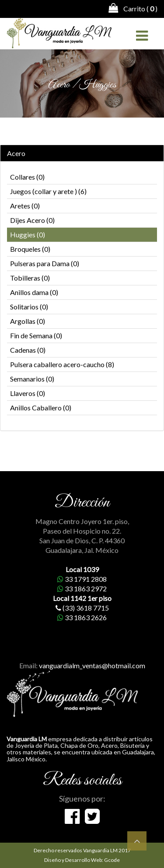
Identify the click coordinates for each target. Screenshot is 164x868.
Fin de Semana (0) (36, 335)
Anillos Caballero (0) (41, 408)
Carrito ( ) (133, 8)
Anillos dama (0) (34, 292)
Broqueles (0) (30, 249)
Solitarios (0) (29, 307)
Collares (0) (27, 177)
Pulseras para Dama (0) (45, 263)
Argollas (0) (28, 321)
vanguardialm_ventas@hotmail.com (92, 665)
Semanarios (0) (32, 379)
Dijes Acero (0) (32, 220)
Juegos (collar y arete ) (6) (48, 191)
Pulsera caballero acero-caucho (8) (62, 364)
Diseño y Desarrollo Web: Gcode (82, 860)
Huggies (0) (28, 234)
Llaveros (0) (28, 393)
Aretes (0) (25, 206)
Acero (16, 153)
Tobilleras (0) (30, 278)
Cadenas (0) (28, 350)
